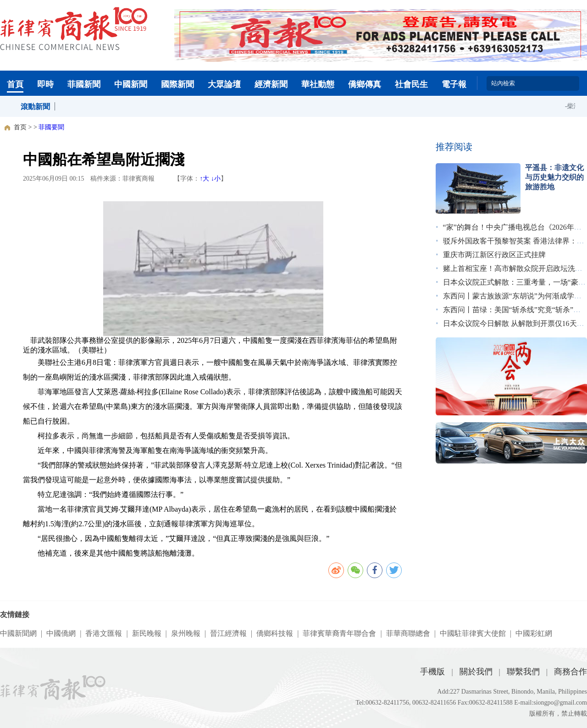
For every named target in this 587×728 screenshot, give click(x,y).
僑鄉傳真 (365, 84)
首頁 (15, 84)
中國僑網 (61, 633)
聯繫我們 (523, 672)
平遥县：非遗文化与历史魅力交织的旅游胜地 (554, 177)
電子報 (454, 84)
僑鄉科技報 (275, 633)
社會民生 (411, 84)
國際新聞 (177, 84)
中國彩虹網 (534, 633)
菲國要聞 (51, 127)
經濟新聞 (271, 84)
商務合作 (570, 672)
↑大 (204, 179)
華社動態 (318, 84)
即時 (45, 84)
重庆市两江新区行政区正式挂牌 (494, 255)
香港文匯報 (104, 633)
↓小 (216, 179)
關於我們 (476, 672)
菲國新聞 (84, 84)
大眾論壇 (224, 84)
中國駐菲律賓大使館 (473, 633)
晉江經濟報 (228, 633)
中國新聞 (131, 84)
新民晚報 (147, 633)
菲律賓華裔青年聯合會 (339, 633)
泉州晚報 (186, 633)
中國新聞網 (18, 633)
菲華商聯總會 (408, 633)
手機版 (432, 672)
